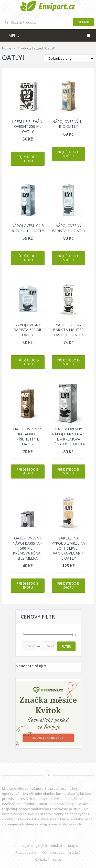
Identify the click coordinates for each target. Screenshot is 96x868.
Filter (66, 646)
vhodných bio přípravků (20, 819)
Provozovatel (26, 853)
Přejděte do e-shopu (28, 159)
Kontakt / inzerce (48, 859)
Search (84, 22)
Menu (14, 36)
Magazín (75, 846)
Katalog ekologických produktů (38, 846)
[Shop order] (69, 58)
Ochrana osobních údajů (61, 853)
